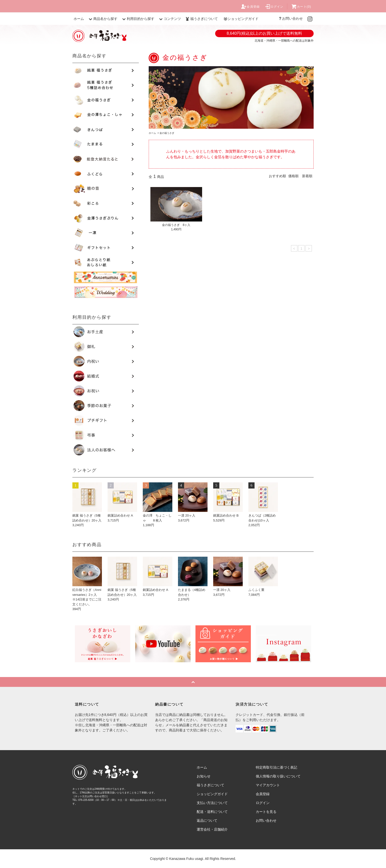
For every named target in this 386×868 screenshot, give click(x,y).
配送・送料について (212, 812)
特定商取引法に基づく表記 (276, 767)
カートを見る (266, 812)
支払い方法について (212, 803)
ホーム (79, 19)
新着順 (307, 176)
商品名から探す (102, 19)
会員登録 (250, 7)
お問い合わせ (290, 18)
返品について (207, 821)
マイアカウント (268, 785)
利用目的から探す (138, 19)
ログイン (274, 7)
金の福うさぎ (167, 133)
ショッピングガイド (241, 19)
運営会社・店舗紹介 (212, 829)
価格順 (293, 176)
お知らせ (204, 776)
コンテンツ (169, 19)
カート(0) (301, 7)
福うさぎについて (201, 19)
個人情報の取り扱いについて (278, 776)
